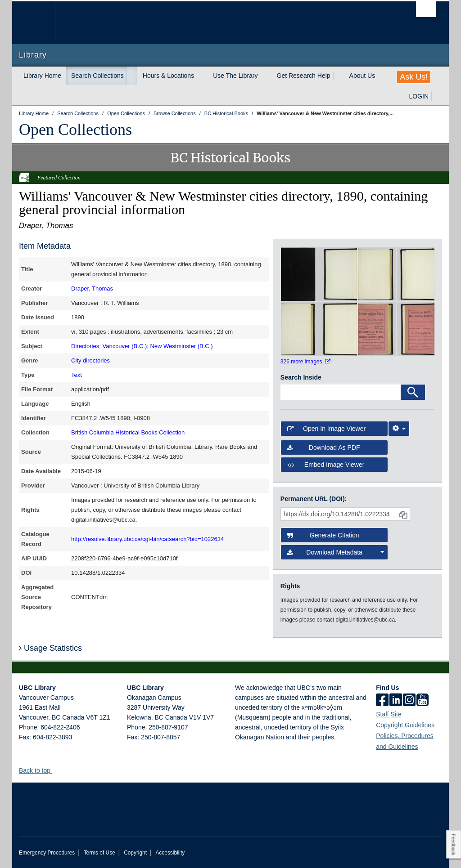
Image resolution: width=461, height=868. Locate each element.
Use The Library (235, 76)
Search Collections (97, 76)
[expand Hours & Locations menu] (202, 76)
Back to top (39, 770)
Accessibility (170, 853)
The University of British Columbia (40, 23)
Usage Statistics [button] (50, 648)
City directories (90, 360)
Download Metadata (336, 552)
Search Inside (301, 377)
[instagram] (409, 701)
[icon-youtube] (423, 701)
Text (77, 375)
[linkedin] (396, 701)
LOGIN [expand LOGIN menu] (419, 96)
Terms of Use (99, 853)
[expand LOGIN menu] (437, 96)
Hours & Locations (168, 76)
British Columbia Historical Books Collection (128, 432)
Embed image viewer (326, 465)
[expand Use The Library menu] (266, 76)
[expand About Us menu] (383, 76)
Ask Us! (414, 77)
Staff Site (389, 714)
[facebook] (382, 701)
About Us (362, 76)
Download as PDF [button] (324, 447)
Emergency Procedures (47, 853)
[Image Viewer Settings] (399, 429)
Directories (85, 346)
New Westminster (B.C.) (181, 346)
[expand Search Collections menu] (132, 76)
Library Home (42, 76)
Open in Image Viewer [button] (326, 429)
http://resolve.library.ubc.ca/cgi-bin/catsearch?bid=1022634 (147, 539)
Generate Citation (323, 535)
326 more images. (305, 362)
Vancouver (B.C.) (124, 346)
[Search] (413, 392)
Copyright (135, 853)
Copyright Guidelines (405, 725)
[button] (56, 770)
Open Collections (75, 130)
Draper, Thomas (92, 289)
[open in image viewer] (300, 274)
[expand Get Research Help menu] (339, 76)
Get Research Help (304, 76)
